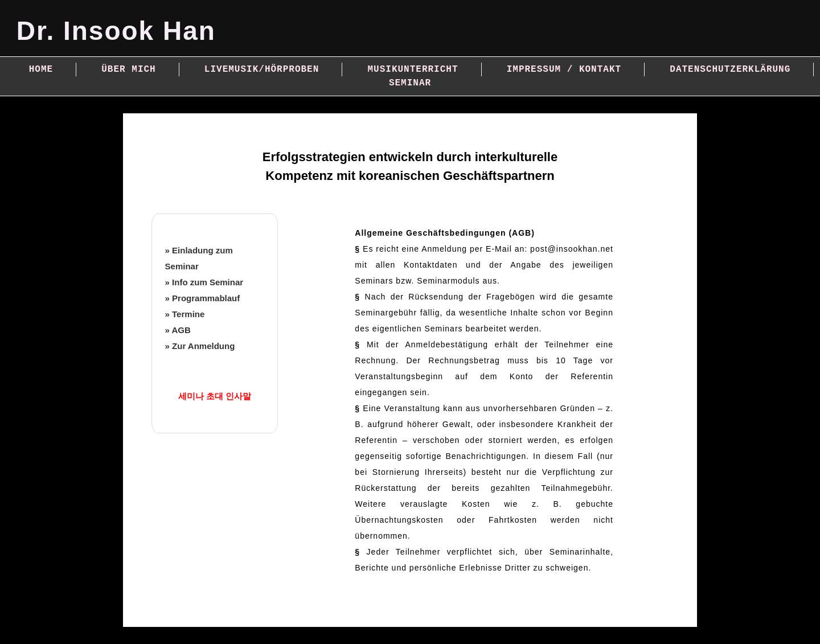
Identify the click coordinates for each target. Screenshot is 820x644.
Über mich (128, 69)
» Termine (185, 314)
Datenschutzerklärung (730, 69)
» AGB (178, 330)
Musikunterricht (413, 69)
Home (41, 69)
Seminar (410, 83)
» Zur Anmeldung (200, 346)
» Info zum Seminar (204, 282)
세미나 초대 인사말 (215, 396)
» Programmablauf (203, 298)
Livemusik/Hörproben (262, 69)
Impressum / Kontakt (564, 69)
